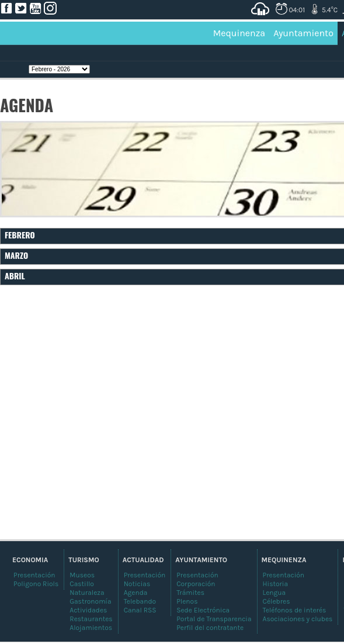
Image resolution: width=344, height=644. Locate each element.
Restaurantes (91, 619)
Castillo (82, 584)
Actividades (88, 610)
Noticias (137, 584)
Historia (276, 584)
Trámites (190, 593)
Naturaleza (87, 593)
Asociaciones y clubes (298, 619)
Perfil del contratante (210, 628)
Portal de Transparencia (214, 619)
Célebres (277, 601)
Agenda (136, 593)
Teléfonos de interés (295, 610)
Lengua (274, 593)
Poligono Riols (36, 584)
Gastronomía (90, 601)
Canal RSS (140, 610)
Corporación (196, 584)
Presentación (284, 575)
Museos (82, 575)
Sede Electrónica (203, 610)
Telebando (140, 601)
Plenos (187, 601)
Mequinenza (239, 33)
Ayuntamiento (303, 33)
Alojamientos (91, 628)
